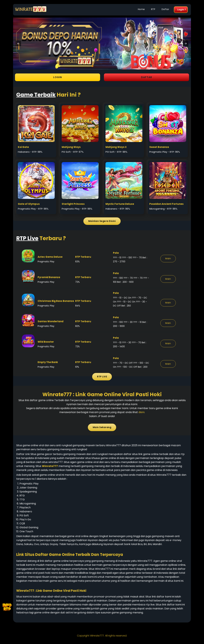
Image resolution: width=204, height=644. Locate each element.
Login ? (182, 10)
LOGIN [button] (58, 77)
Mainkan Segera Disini (102, 221)
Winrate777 (97, 636)
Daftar (165, 9)
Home (141, 9)
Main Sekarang (102, 427)
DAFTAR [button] (147, 77)
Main (168, 258)
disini (141, 412)
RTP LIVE (102, 377)
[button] (18, 44)
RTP (153, 9)
